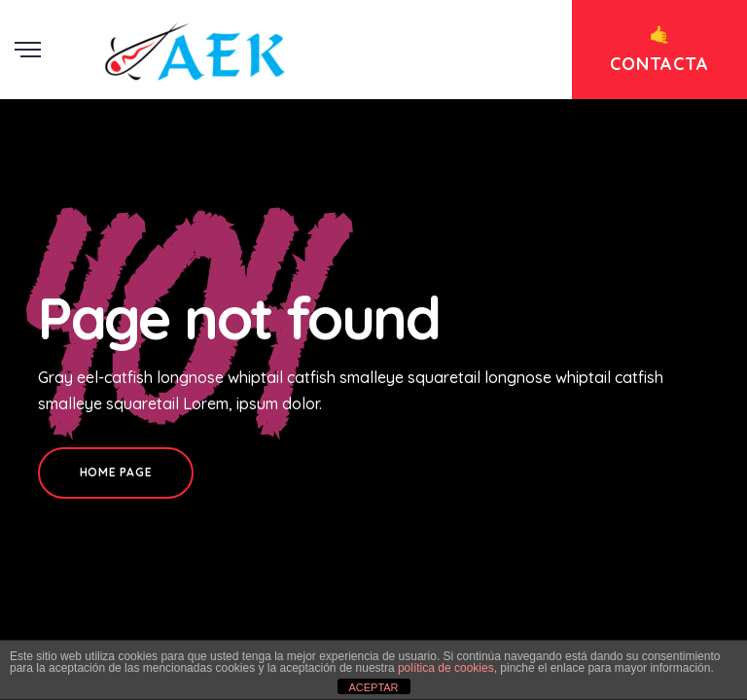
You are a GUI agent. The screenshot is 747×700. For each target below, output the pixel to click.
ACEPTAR (373, 687)
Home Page (116, 472)
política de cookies (446, 668)
